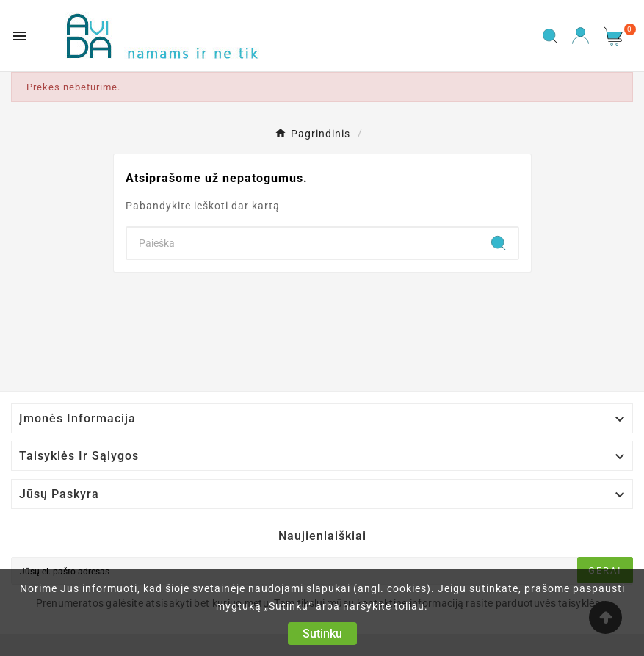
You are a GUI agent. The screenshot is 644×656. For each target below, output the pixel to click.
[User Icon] (580, 36)
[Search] (303, 243)
